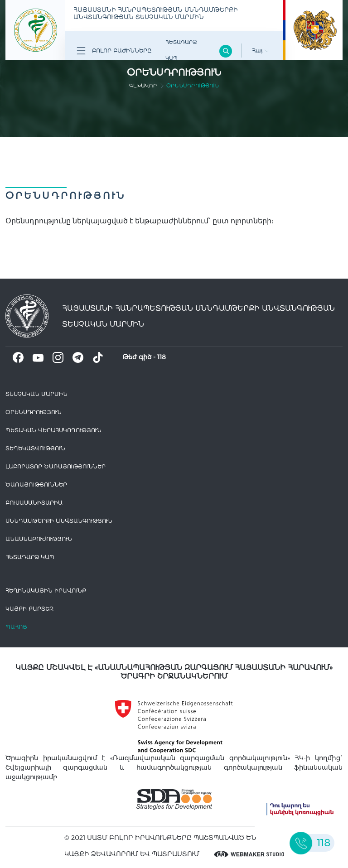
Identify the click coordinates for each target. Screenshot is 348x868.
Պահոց (16, 627)
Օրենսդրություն (34, 412)
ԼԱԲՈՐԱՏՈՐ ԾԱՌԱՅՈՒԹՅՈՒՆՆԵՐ (56, 466)
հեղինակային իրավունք (46, 591)
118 (162, 357)
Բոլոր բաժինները (114, 51)
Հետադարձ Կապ (181, 50)
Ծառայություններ (36, 485)
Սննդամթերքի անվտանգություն (59, 521)
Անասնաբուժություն (39, 539)
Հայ (261, 51)
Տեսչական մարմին (36, 394)
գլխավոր (143, 86)
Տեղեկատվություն (35, 448)
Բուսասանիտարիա (34, 503)
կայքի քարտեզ (29, 609)
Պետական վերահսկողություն (53, 430)
